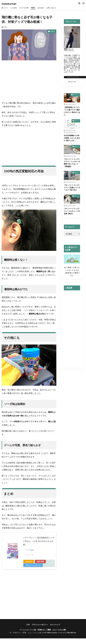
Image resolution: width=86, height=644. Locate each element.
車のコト (77, 147)
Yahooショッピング (33, 565)
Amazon (29, 561)
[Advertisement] (29, 82)
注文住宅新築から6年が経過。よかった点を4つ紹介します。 (72, 138)
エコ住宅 (13, 8)
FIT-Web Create (50, 633)
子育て (33, 8)
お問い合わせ (51, 8)
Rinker (32, 550)
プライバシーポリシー (40, 625)
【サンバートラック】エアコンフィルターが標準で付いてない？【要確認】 (72, 163)
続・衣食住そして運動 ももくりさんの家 (50, 630)
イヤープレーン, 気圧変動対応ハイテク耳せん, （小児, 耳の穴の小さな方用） (39, 541)
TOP (28, 625)
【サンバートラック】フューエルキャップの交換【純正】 (72, 211)
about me (72, 82)
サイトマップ (55, 625)
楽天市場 (40, 561)
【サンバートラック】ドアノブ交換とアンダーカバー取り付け (72, 188)
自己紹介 (41, 8)
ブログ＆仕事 (24, 8)
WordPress (72, 633)
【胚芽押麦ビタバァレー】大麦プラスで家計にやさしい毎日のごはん (72, 111)
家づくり (5, 8)
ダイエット (76, 95)
